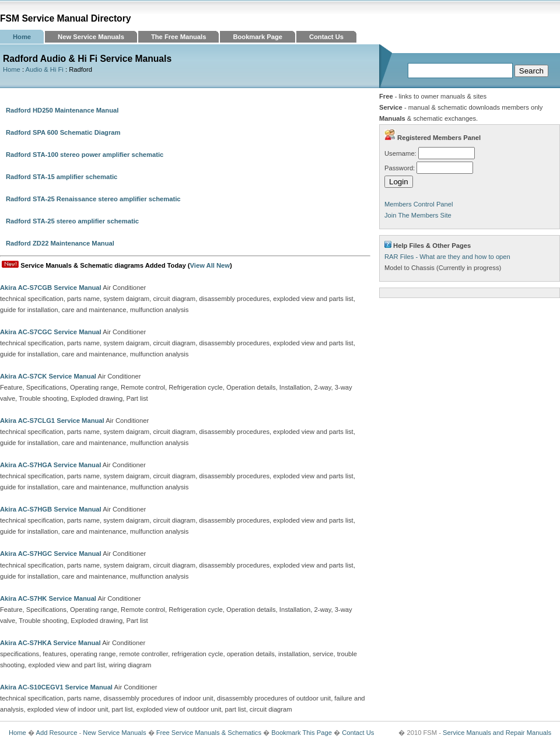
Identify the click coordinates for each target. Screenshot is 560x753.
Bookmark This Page (302, 733)
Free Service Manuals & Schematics (209, 733)
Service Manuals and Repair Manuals (497, 733)
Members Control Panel (419, 204)
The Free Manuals (179, 37)
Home (22, 37)
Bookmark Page (258, 37)
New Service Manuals (91, 37)
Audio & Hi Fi (45, 69)
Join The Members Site (418, 215)
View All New (210, 265)
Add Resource (56, 733)
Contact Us (326, 37)
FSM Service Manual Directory (66, 18)
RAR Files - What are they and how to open (447, 257)
